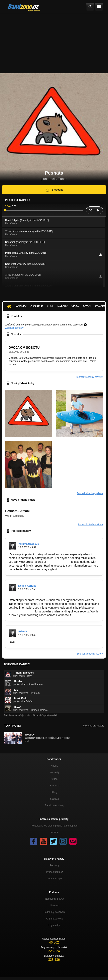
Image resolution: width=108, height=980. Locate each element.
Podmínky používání (55, 912)
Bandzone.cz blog (54, 805)
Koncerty (54, 772)
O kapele (37, 306)
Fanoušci (55, 786)
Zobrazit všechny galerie (90, 493)
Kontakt (55, 905)
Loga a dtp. (55, 925)
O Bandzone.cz (55, 919)
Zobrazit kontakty (14, 328)
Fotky (87, 306)
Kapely (55, 766)
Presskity (55, 865)
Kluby (55, 792)
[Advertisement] (54, 43)
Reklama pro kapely (93, 726)
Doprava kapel (54, 879)
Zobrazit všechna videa (90, 524)
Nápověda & (54, 899)
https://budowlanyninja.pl (31, 642)
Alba (50, 306)
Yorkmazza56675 (29, 544)
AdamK (23, 631)
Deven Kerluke (27, 586)
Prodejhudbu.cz (54, 872)
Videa (75, 306)
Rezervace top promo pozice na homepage (54, 826)
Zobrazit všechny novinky (89, 377)
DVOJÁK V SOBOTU (24, 348)
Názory (63, 306)
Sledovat (54, 190)
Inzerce (54, 832)
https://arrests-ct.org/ (21, 611)
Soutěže (55, 799)
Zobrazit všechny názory (90, 654)
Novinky (21, 306)
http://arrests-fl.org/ (59, 562)
